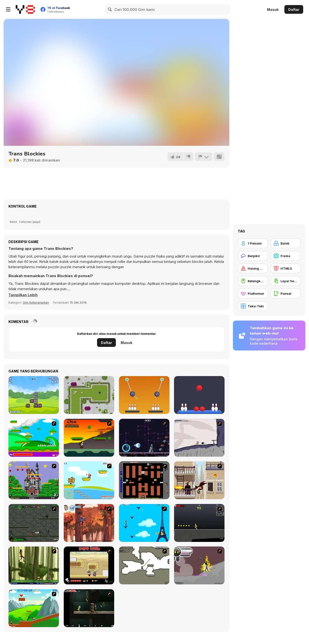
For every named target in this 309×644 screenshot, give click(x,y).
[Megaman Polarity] (144, 438)
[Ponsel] (286, 294)
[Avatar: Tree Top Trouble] (89, 523)
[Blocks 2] (34, 395)
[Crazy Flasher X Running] (199, 523)
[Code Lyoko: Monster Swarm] (34, 565)
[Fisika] (286, 256)
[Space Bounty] (34, 523)
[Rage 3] (199, 565)
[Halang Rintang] (253, 268)
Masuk (273, 10)
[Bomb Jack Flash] (34, 480)
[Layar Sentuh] (286, 281)
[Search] (110, 9)
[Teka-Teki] (253, 306)
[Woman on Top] (144, 523)
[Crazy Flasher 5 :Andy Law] (89, 608)
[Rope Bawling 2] (144, 395)
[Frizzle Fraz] (34, 608)
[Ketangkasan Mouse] (253, 281)
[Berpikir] (253, 256)
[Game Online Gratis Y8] (25, 9)
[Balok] (286, 243)
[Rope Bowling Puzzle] (199, 395)
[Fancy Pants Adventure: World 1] (199, 438)
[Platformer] (253, 294)
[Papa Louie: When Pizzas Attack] (89, 565)
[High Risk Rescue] (199, 480)
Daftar (294, 10)
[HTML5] (286, 268)
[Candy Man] (34, 438)
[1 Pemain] (253, 243)
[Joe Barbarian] (89, 438)
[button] (23, 295)
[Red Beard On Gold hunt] (89, 480)
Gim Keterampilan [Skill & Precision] (36, 302)
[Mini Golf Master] (89, 395)
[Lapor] (204, 157)
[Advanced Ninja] (144, 565)
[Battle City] (144, 480)
